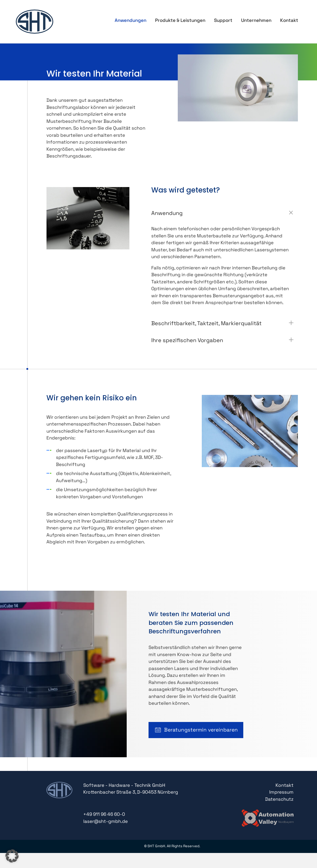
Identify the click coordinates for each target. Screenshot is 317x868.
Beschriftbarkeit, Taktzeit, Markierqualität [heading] (206, 323)
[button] (291, 212)
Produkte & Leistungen (180, 20)
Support (223, 20)
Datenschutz (279, 799)
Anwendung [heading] (167, 213)
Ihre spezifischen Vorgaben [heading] (187, 340)
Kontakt (289, 20)
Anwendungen (131, 20)
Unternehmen (256, 20)
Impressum (281, 792)
